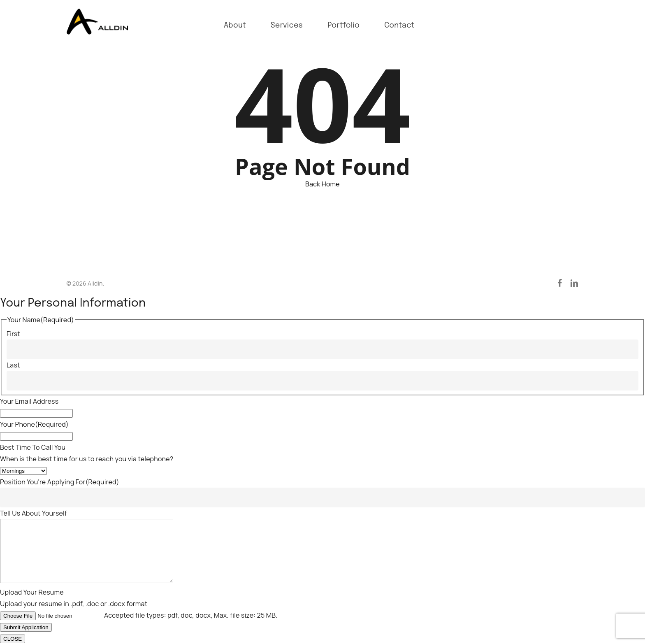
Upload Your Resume (32, 592)
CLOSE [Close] (13, 639)
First (13, 321)
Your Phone (34, 412)
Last (13, 353)
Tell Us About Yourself (34, 501)
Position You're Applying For (60, 470)
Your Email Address (29, 389)
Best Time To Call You (33, 435)
